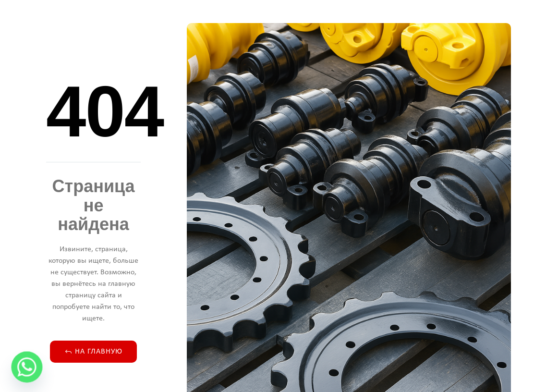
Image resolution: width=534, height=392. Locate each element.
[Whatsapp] (27, 367)
